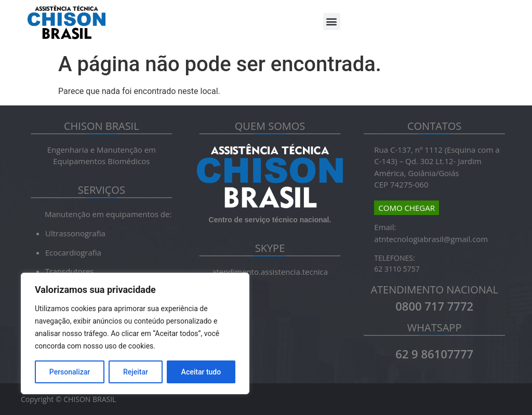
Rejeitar (136, 372)
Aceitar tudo (201, 372)
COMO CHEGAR (407, 208)
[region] (135, 333)
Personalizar (70, 372)
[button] (332, 22)
